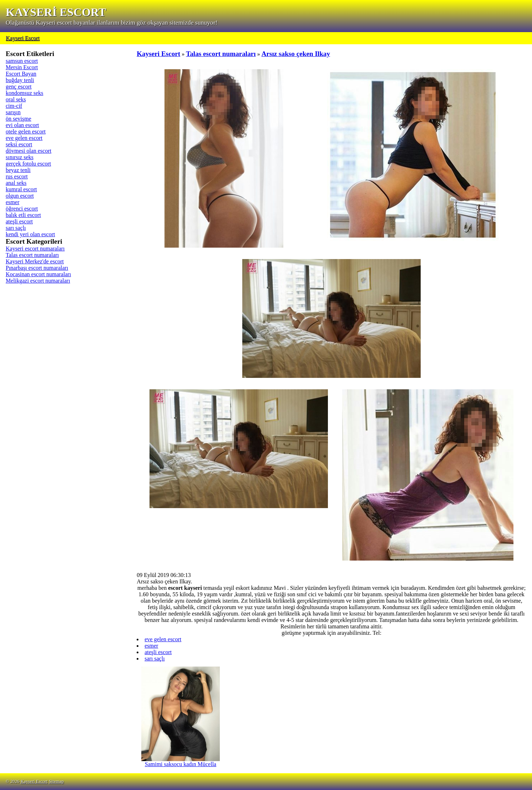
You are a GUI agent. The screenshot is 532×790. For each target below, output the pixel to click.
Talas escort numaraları (32, 255)
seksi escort (19, 144)
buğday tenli (20, 80)
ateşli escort (19, 221)
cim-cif (14, 106)
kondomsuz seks (24, 93)
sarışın (13, 112)
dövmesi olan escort (29, 151)
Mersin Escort (22, 67)
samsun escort (22, 61)
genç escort (19, 87)
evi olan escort (22, 125)
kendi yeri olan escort (30, 234)
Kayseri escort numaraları (35, 249)
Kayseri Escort (23, 38)
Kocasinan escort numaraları (38, 274)
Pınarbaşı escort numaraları (37, 268)
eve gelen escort (24, 138)
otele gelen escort (26, 131)
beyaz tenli (18, 170)
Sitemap (56, 781)
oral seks (16, 99)
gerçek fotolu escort (28, 164)
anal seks (16, 183)
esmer (12, 202)
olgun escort (20, 196)
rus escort (17, 176)
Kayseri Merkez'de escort (35, 261)
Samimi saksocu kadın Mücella (181, 762)
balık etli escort (23, 215)
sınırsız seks (20, 157)
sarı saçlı (16, 228)
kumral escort (21, 189)
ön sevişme (19, 119)
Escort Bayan (21, 74)
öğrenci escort (22, 209)
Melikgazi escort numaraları (38, 281)
